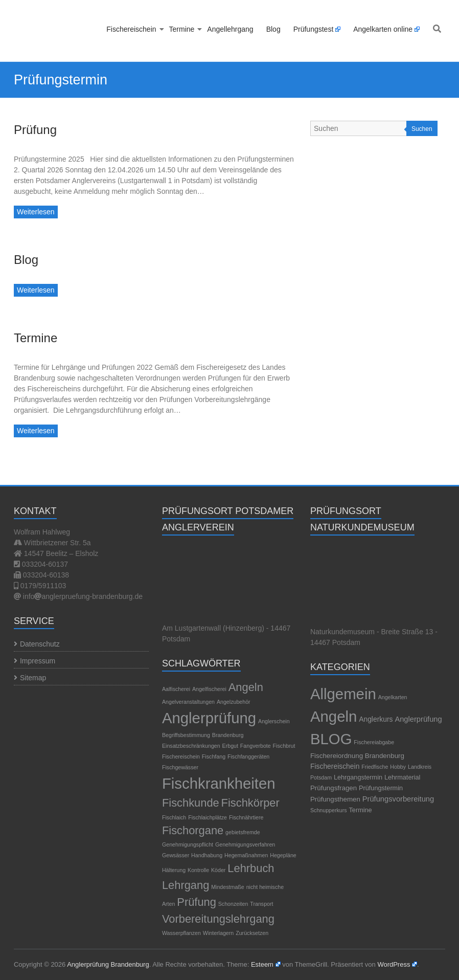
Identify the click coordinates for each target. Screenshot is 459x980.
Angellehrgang (230, 29)
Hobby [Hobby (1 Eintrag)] (398, 767)
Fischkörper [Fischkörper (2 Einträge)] (250, 803)
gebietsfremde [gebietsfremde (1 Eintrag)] (243, 832)
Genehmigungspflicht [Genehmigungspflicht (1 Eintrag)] (188, 844)
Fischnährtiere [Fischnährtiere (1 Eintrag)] (246, 817)
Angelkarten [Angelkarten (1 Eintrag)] (393, 697)
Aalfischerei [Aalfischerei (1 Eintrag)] (176, 689)
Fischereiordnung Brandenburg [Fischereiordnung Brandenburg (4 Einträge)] (357, 756)
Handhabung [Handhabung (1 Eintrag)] (207, 855)
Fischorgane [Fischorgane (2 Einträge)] (193, 830)
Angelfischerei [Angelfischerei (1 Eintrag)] (209, 689)
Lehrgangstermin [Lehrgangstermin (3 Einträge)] (358, 777)
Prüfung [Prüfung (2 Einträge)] (197, 902)
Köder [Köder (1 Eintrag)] (218, 870)
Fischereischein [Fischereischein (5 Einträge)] (335, 766)
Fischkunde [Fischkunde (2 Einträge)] (191, 803)
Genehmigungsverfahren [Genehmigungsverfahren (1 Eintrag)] (245, 844)
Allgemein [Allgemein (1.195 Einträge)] (343, 694)
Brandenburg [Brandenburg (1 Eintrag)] (228, 735)
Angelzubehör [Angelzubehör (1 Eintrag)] (234, 702)
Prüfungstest (314, 29)
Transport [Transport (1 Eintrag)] (261, 904)
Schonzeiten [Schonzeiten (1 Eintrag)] (233, 904)
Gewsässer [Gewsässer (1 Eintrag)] (176, 855)
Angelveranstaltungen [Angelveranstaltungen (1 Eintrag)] (188, 702)
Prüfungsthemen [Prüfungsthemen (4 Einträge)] (335, 799)
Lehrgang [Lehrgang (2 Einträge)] (186, 885)
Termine (182, 29)
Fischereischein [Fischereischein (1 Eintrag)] (181, 756)
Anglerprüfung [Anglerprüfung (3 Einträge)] (209, 718)
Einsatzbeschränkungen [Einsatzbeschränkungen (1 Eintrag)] (191, 746)
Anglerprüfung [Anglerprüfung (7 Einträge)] (418, 719)
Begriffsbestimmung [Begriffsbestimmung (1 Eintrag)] (186, 735)
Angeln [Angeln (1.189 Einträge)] (334, 716)
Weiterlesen (36, 212)
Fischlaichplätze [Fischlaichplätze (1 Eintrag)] (208, 817)
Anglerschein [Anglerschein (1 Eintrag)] (274, 721)
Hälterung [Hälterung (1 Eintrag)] (174, 870)
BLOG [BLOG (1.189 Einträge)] (331, 739)
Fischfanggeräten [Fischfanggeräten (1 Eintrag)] (248, 756)
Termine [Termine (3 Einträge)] (361, 810)
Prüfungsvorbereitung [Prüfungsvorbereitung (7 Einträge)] (398, 799)
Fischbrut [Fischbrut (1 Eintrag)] (284, 746)
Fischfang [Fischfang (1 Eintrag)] (214, 756)
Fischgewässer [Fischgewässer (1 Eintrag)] (180, 767)
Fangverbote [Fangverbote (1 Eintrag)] (256, 746)
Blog (273, 29)
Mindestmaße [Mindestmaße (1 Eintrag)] (228, 887)
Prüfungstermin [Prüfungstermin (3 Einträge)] (381, 788)
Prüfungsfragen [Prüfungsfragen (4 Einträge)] (334, 788)
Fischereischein (131, 29)
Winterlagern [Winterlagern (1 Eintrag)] (218, 933)
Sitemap (33, 678)
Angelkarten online (383, 29)
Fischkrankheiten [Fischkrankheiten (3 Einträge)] (219, 783)
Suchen (422, 129)
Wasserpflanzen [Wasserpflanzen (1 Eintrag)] (181, 933)
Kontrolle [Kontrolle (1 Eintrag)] (198, 870)
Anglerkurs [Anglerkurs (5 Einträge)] (376, 719)
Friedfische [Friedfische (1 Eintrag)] (375, 767)
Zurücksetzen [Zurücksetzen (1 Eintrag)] (252, 933)
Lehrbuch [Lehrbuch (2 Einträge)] (251, 868)
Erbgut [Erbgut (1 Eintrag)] (230, 746)
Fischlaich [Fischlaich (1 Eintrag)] (174, 817)
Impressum (38, 661)
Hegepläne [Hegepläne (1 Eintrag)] (283, 855)
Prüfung (35, 130)
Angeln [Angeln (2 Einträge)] (246, 687)
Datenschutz (40, 644)
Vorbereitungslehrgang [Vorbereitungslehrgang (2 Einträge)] (218, 919)
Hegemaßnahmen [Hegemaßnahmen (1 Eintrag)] (246, 855)
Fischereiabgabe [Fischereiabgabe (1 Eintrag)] (374, 742)
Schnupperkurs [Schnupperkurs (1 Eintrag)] (329, 810)
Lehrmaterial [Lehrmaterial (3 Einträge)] (402, 777)
